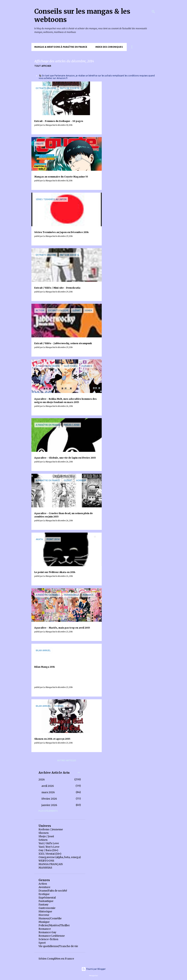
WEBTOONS (46, 861)
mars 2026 (48, 792)
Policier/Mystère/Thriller (54, 925)
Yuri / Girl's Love (49, 843)
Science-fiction (48, 939)
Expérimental (47, 898)
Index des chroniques (109, 47)
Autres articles (67, 760)
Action (43, 884)
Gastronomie (47, 908)
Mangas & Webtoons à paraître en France (61, 47)
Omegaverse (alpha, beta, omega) (60, 857)
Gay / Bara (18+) (48, 850)
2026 (42, 780)
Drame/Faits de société (53, 891)
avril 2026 (48, 786)
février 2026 (49, 799)
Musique (44, 922)
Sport (42, 943)
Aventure (44, 887)
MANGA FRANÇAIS (51, 864)
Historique (45, 911)
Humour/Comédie (50, 918)
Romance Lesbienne (52, 936)
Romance (45, 929)
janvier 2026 (49, 805)
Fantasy (43, 905)
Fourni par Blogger (94, 969)
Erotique (44, 894)
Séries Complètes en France (56, 959)
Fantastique (46, 901)
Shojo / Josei (46, 836)
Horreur (44, 915)
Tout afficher (43, 66)
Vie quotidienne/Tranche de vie (58, 946)
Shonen (44, 833)
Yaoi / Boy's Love (49, 847)
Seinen (43, 840)
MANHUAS (45, 868)
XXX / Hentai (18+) (50, 854)
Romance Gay (47, 932)
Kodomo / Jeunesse (51, 829)
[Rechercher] (153, 12)
